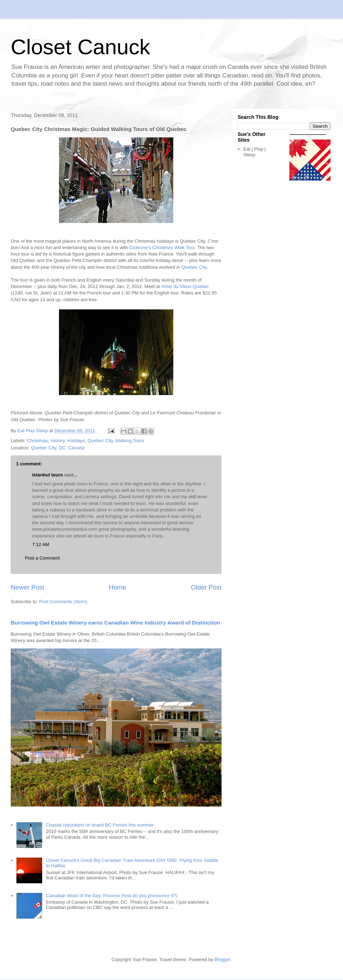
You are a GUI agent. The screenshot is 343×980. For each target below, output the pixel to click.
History (57, 441)
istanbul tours (48, 475)
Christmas (38, 441)
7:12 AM (41, 544)
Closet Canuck (80, 47)
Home (118, 587)
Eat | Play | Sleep (254, 152)
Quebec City (194, 267)
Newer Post (28, 587)
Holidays (76, 441)
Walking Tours (130, 441)
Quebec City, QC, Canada (58, 448)
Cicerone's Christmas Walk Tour (162, 247)
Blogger (222, 959)
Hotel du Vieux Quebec (185, 286)
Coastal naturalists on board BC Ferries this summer (100, 825)
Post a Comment (42, 558)
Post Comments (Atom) (63, 602)
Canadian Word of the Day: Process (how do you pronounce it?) (111, 896)
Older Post (206, 587)
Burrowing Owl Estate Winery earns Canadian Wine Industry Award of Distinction (115, 623)
